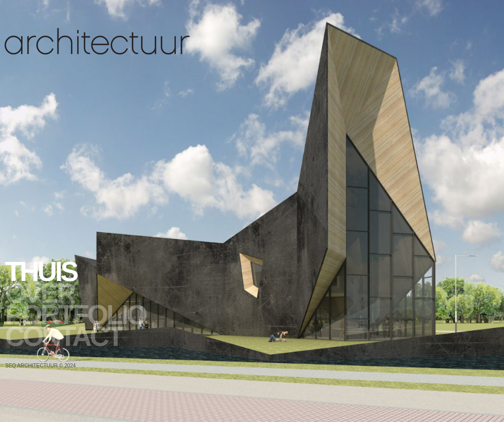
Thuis (41, 272)
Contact (64, 337)
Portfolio (75, 315)
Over (40, 293)
